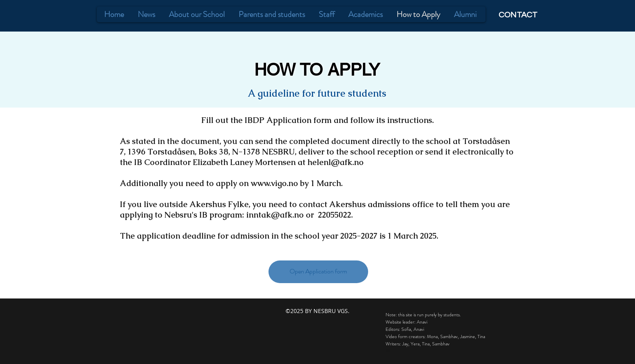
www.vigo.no (274, 183)
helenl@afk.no (336, 162)
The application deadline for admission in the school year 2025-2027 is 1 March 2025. (279, 236)
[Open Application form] (318, 272)
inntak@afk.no (275, 215)
